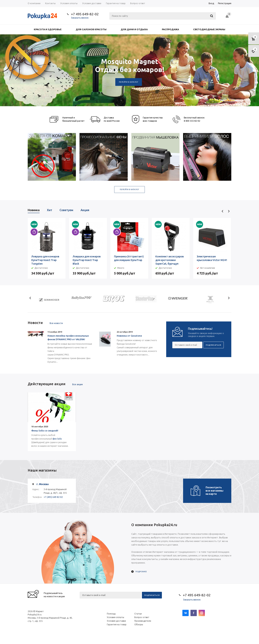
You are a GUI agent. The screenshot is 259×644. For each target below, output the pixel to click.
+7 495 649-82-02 (85, 14)
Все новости (56, 323)
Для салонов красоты (91, 29)
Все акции (78, 384)
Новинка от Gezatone (129, 336)
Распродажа (170, 29)
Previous (223, 211)
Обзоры (139, 624)
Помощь (111, 614)
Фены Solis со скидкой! (45, 431)
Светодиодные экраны (209, 29)
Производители (143, 621)
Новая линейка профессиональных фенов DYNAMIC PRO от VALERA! (68, 337)
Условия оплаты (115, 617)
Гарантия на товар (117, 624)
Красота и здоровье (48, 29)
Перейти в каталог (129, 82)
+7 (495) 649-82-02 (53, 497)
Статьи (138, 614)
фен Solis (57, 439)
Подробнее (141, 572)
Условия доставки (116, 621)
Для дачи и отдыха (134, 29)
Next (229, 211)
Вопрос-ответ (142, 617)
